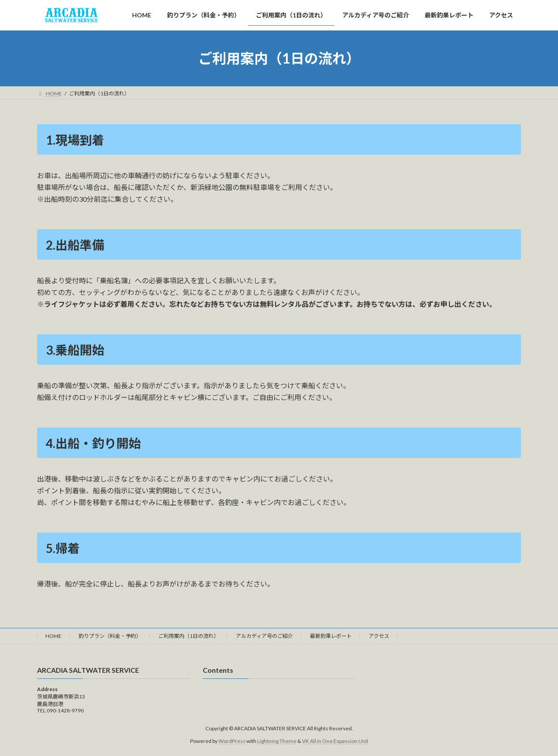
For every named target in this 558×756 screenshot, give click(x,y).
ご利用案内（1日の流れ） (189, 636)
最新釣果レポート (331, 636)
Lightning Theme (277, 741)
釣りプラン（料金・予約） (110, 636)
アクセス (379, 636)
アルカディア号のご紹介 (264, 636)
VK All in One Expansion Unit (335, 741)
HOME (53, 636)
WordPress (232, 741)
